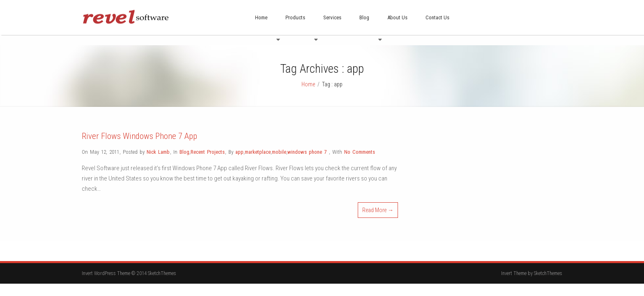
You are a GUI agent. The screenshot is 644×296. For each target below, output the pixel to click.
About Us (397, 17)
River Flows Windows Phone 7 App (139, 126)
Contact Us (437, 17)
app (239, 142)
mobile (279, 142)
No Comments (360, 142)
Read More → (378, 200)
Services (332, 17)
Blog (364, 17)
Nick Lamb (158, 142)
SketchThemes (548, 263)
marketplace (258, 142)
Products (295, 17)
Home (261, 17)
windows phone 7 (307, 142)
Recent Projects (208, 142)
